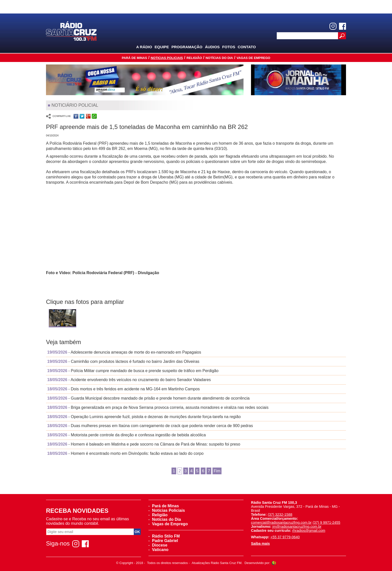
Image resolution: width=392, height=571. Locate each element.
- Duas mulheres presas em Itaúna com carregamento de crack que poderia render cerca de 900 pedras (150, 426)
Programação (187, 47)
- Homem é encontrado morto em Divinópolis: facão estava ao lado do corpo (125, 453)
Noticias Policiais (167, 58)
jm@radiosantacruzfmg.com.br (297, 527)
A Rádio (144, 47)
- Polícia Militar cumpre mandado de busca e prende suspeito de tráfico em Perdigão (133, 371)
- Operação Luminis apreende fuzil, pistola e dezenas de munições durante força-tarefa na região (144, 417)
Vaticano (158, 550)
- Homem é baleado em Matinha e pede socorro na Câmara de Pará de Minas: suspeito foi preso (144, 444)
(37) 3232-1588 (280, 515)
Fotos (229, 47)
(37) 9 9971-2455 (326, 523)
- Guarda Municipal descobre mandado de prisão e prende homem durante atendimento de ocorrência (148, 398)
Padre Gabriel (163, 541)
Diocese (158, 545)
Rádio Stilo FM (164, 536)
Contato (247, 47)
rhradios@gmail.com (309, 531)
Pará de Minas (134, 58)
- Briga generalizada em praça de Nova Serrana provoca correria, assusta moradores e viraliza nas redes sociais (158, 407)
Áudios (212, 47)
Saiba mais (260, 544)
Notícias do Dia (219, 58)
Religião (194, 58)
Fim (217, 471)
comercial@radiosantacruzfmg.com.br (281, 523)
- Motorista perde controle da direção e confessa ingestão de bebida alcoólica (126, 435)
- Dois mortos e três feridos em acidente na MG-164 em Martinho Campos (123, 389)
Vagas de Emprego (253, 58)
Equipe (162, 47)
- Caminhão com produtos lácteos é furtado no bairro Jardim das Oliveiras (123, 361)
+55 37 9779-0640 (285, 537)
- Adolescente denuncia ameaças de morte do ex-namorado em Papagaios (124, 352)
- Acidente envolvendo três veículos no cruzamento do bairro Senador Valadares (129, 380)
